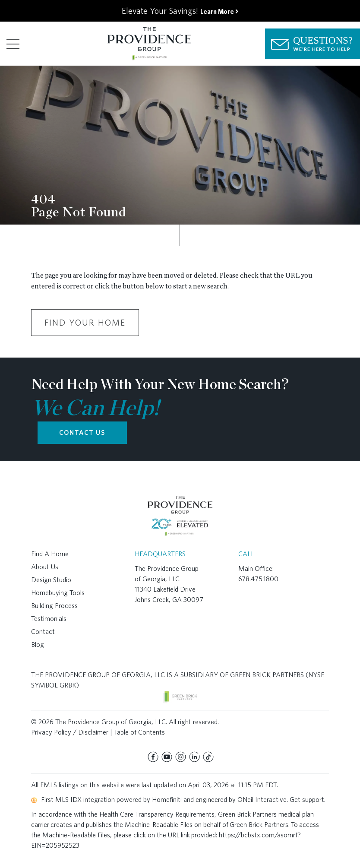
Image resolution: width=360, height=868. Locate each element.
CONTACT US (82, 433)
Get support (307, 800)
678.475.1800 (258, 579)
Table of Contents (139, 732)
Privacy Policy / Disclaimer (70, 732)
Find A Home (50, 554)
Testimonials (49, 619)
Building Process (54, 606)
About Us (45, 567)
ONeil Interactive (262, 800)
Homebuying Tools (58, 593)
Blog (38, 645)
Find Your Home (85, 323)
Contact (43, 632)
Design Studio (51, 580)
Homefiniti (167, 800)
